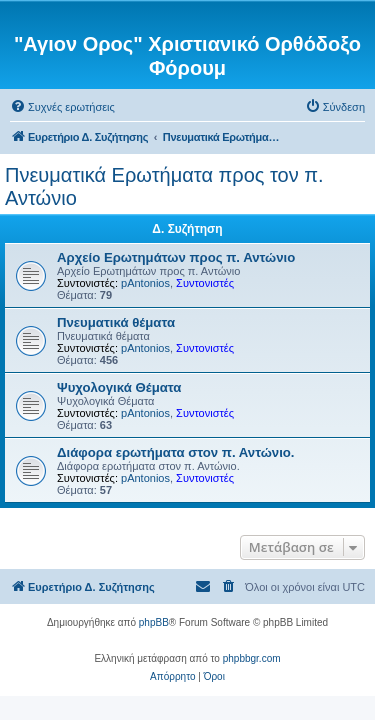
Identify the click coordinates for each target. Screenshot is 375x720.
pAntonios (145, 283)
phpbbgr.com (252, 658)
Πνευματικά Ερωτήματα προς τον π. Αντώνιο (164, 186)
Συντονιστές (205, 283)
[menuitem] (62, 107)
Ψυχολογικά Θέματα (119, 387)
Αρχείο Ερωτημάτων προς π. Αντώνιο (176, 257)
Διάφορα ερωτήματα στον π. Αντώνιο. (176, 452)
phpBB (154, 622)
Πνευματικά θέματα (116, 322)
